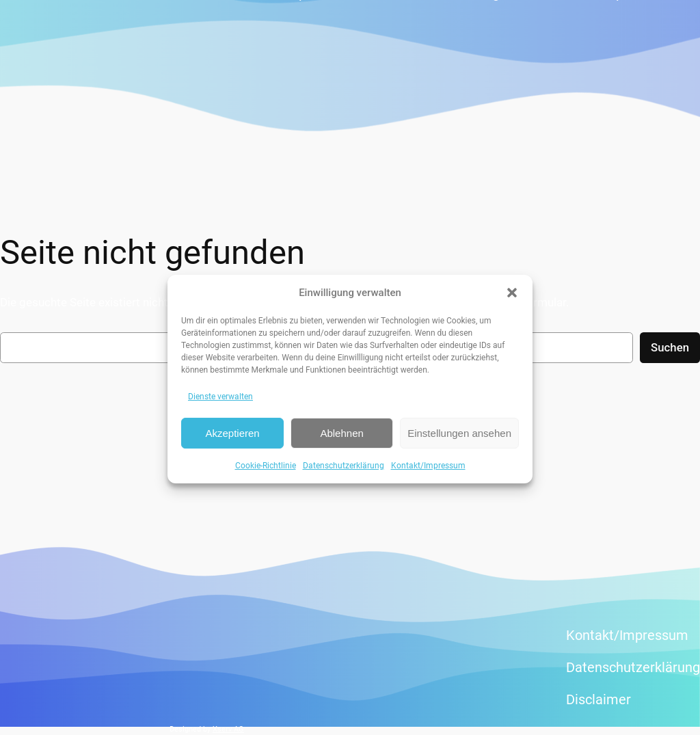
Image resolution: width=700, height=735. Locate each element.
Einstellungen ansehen (459, 449)
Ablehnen (341, 449)
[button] (512, 309)
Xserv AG (228, 729)
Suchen (670, 347)
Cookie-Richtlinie (266, 482)
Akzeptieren (232, 449)
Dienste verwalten (220, 413)
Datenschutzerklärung (344, 482)
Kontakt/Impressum (428, 482)
